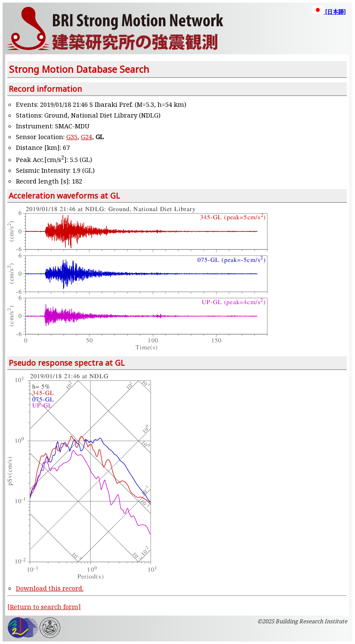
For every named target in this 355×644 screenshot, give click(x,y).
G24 (86, 137)
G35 (72, 137)
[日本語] (329, 12)
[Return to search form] (44, 607)
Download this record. (50, 588)
